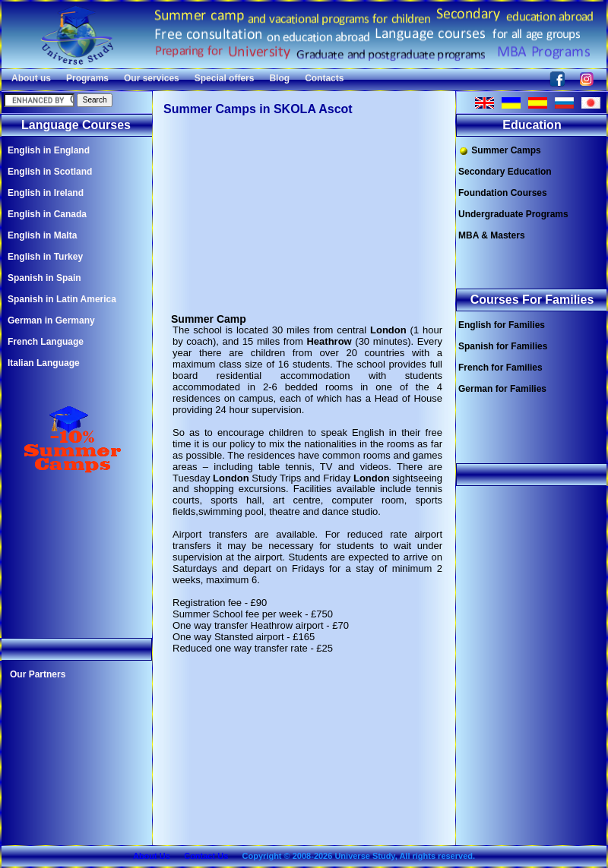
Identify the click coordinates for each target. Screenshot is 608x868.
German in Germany (51, 320)
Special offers (225, 78)
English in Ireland (46, 193)
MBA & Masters (492, 235)
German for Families (502, 389)
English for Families (502, 325)
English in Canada (47, 214)
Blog (279, 78)
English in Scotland (50, 172)
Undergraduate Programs (513, 214)
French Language (46, 342)
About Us (152, 856)
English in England (49, 150)
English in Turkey (45, 257)
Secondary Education (505, 172)
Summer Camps (500, 151)
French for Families (500, 368)
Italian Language (44, 363)
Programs (87, 78)
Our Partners (38, 674)
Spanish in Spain (44, 278)
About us (31, 78)
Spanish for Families (503, 346)
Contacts (324, 78)
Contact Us (206, 856)
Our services (152, 78)
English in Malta (42, 235)
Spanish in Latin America (62, 299)
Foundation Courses (503, 193)
